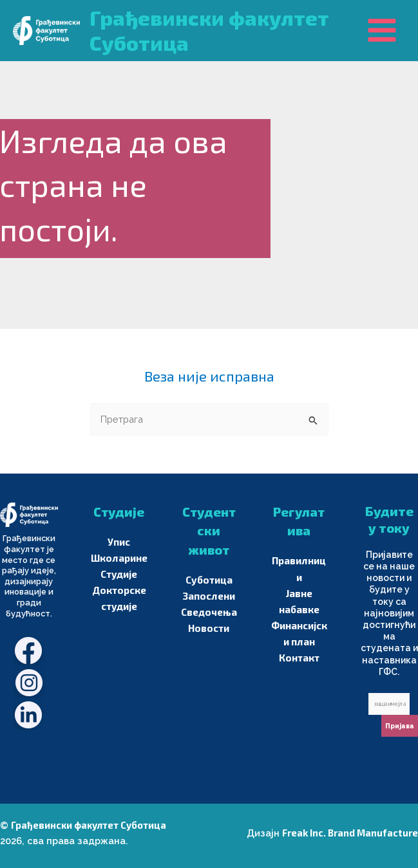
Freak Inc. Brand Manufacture (350, 833)
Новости (209, 628)
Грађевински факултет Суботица (89, 825)
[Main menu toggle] (382, 30)
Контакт (299, 658)
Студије (119, 574)
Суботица (209, 580)
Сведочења (209, 612)
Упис (119, 542)
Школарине (119, 558)
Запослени (209, 596)
